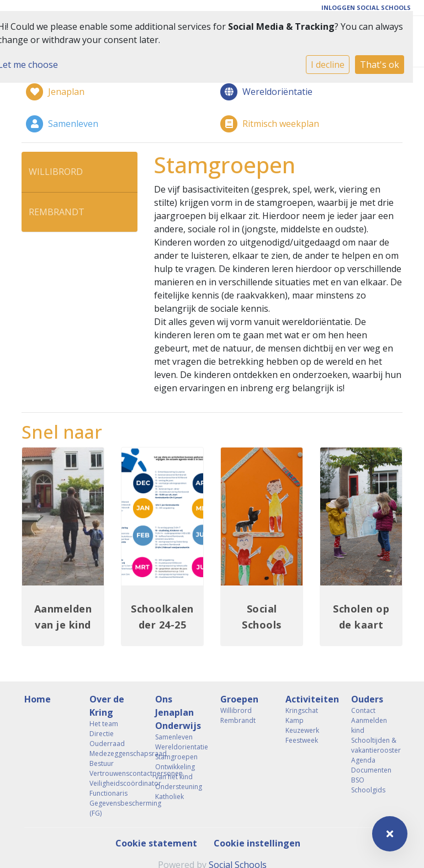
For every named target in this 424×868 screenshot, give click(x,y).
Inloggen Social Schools (366, 7)
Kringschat (302, 710)
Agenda (363, 760)
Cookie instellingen (257, 843)
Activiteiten (310, 699)
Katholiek (169, 797)
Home (38, 699)
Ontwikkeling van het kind (175, 772)
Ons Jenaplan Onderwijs (178, 712)
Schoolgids (368, 790)
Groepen (239, 699)
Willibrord (56, 172)
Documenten (371, 770)
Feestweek (302, 740)
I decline (328, 65)
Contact (363, 710)
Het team (104, 724)
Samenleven (174, 737)
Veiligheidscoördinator (114, 783)
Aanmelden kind (369, 725)
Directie (102, 734)
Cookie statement (156, 843)
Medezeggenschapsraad (114, 753)
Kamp (295, 720)
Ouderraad (107, 744)
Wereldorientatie (179, 747)
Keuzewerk (302, 730)
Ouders (367, 699)
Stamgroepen (176, 757)
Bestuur (102, 763)
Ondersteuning (179, 787)
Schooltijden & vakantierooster (375, 745)
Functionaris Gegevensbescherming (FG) (114, 803)
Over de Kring (107, 706)
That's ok (380, 65)
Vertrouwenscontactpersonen (114, 773)
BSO (358, 780)
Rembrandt (57, 212)
